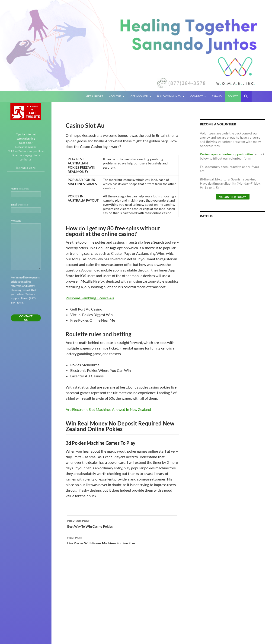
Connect (197, 96)
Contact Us (26, 318)
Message (16, 221)
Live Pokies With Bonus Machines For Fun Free (122, 540)
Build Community (169, 96)
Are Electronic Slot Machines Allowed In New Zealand (108, 409)
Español (218, 96)
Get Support (95, 96)
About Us (115, 96)
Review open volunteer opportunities (227, 154)
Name (20, 188)
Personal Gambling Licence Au (90, 298)
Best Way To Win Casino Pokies (122, 523)
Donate (233, 96)
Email (20, 204)
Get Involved (139, 96)
